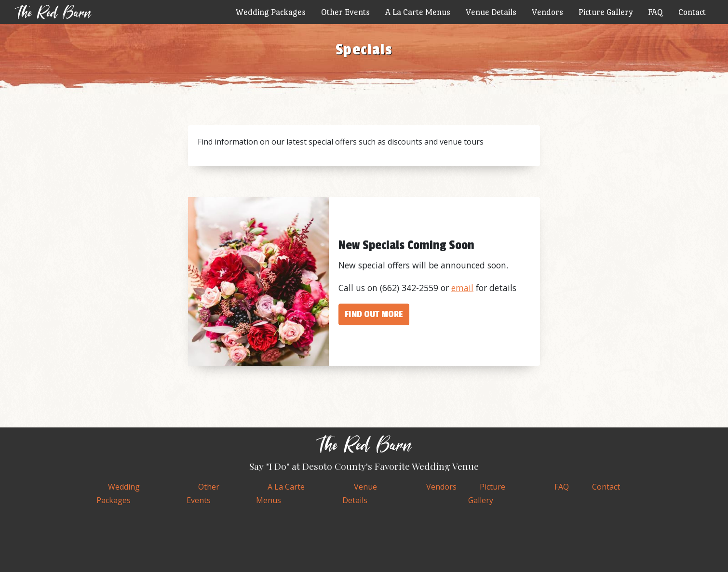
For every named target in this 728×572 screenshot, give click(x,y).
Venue (491, 12)
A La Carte (418, 12)
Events (345, 12)
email (462, 288)
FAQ (655, 12)
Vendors (547, 12)
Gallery (606, 12)
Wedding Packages (271, 12)
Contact (692, 12)
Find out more (374, 314)
